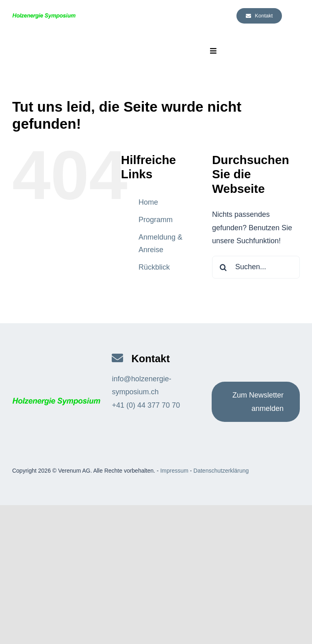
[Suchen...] (256, 267)
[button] (14, 630)
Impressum (174, 471)
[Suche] (223, 267)
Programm (156, 220)
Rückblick (154, 267)
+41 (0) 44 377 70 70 (146, 405)
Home (148, 202)
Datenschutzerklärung (221, 471)
